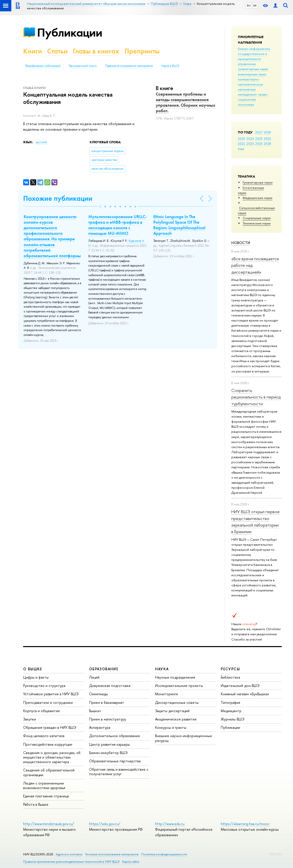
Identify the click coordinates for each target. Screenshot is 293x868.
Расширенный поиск (83, 66)
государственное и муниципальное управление (252, 59)
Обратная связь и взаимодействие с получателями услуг (119, 772)
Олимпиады (99, 694)
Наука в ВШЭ (170, 66)
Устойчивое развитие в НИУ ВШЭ (51, 694)
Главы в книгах (96, 51)
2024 (250, 138)
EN (255, 6)
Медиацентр (231, 711)
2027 (259, 132)
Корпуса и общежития (41, 711)
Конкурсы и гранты (171, 727)
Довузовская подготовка (110, 686)
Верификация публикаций (43, 66)
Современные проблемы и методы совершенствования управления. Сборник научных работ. (186, 102)
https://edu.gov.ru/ (105, 824)
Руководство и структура (44, 686)
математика (247, 89)
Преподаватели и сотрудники (48, 702)
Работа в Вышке (36, 804)
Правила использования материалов (129, 66)
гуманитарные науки (253, 69)
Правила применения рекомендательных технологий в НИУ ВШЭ (71, 862)
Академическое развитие (176, 719)
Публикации (70, 32)
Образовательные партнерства (115, 761)
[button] (100, 207)
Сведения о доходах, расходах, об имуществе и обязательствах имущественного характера (52, 757)
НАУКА (162, 669)
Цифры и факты (36, 677)
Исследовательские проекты (179, 686)
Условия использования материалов (112, 854)
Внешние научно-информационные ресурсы (184, 738)
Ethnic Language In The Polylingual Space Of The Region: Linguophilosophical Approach (179, 225)
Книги (33, 51)
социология (247, 99)
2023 (259, 138)
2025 (242, 138)
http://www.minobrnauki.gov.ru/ (49, 824)
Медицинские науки (258, 198)
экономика (246, 104)
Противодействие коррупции (48, 744)
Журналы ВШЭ (233, 719)
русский (41, 142)
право (263, 94)
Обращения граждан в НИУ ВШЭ (50, 727)
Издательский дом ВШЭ (240, 686)
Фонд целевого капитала (44, 736)
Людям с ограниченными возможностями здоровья (44, 785)
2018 (267, 143)
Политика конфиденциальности (164, 854)
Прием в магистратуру (108, 719)
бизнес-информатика (254, 49)
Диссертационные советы (177, 702)
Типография (230, 702)
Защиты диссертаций (172, 711)
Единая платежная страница (46, 796)
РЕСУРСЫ (230, 669)
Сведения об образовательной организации (49, 772)
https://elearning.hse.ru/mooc (245, 824)
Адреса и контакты (69, 854)
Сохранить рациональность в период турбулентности (256, 397)
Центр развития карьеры (109, 744)
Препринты (142, 51)
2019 (259, 143)
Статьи (57, 51)
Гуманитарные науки (258, 182)
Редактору (275, 853)
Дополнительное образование (115, 736)
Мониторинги (167, 694)
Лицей (94, 677)
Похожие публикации (58, 198)
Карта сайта (131, 862)
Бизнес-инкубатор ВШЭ (108, 753)
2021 (242, 143)
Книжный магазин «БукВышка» (245, 694)
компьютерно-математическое (250, 82)
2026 (267, 132)
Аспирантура (100, 727)
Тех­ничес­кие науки (257, 223)
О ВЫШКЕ (33, 669)
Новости (241, 243)
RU (249, 6)
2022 (267, 138)
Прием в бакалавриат (107, 702)
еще (241, 149)
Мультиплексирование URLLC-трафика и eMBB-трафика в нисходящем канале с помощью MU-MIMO (118, 225)
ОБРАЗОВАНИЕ (104, 669)
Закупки (30, 719)
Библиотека (230, 677)
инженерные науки (252, 74)
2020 (250, 143)
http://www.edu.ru (170, 824)
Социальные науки (257, 218)
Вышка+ (95, 711)
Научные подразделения (175, 677)
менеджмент (247, 94)
